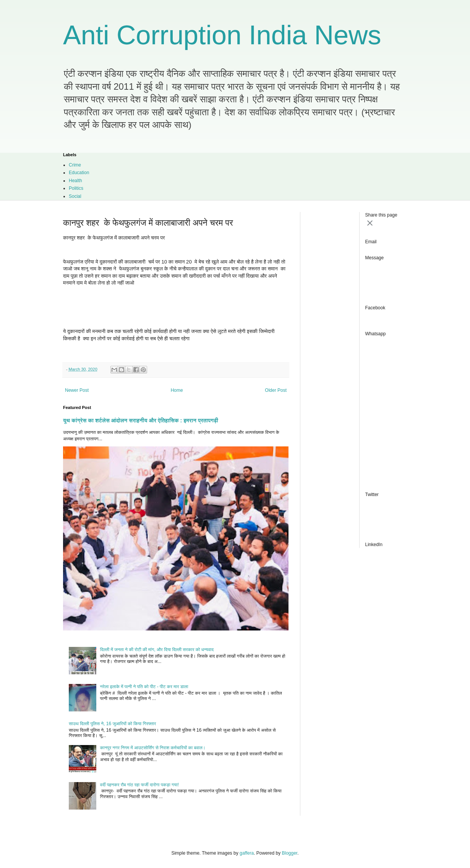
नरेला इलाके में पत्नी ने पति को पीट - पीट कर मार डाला (144, 687)
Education (79, 173)
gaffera (247, 853)
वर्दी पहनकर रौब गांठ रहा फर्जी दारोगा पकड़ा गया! (139, 785)
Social (75, 196)
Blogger (290, 853)
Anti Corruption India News (222, 35)
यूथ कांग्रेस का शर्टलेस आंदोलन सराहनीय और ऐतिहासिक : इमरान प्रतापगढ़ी (141, 420)
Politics (76, 188)
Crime (75, 165)
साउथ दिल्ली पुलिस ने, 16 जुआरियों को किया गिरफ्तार (112, 724)
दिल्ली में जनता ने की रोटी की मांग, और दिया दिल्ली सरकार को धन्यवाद (157, 650)
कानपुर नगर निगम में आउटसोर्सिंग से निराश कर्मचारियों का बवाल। (153, 748)
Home (177, 390)
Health (75, 181)
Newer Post (77, 390)
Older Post (276, 390)
